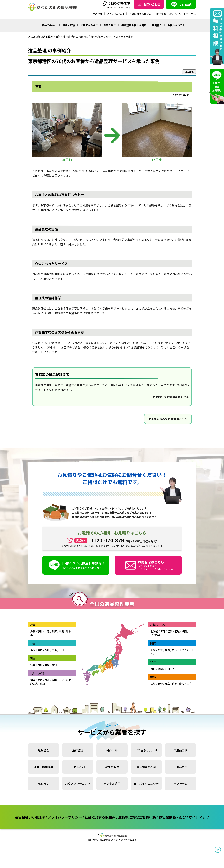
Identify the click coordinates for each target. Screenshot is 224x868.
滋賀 (33, 631)
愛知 (182, 684)
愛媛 (47, 665)
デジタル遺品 (112, 783)
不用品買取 (180, 767)
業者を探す (110, 25)
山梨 (153, 684)
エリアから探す (89, 25)
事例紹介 (157, 25)
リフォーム (181, 783)
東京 (189, 650)
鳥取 (33, 650)
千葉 (182, 650)
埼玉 (175, 650)
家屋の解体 (112, 767)
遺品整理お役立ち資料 (134, 25)
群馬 (167, 650)
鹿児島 (34, 684)
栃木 (160, 650)
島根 (40, 650)
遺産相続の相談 (146, 767)
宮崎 (69, 680)
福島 (158, 635)
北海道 (154, 631)
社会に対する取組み (140, 14)
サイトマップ (199, 817)
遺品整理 (44, 750)
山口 (61, 650)
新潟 (153, 669)
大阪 (47, 631)
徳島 (33, 665)
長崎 (47, 680)
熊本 (54, 680)
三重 (189, 684)
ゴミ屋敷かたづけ (146, 750)
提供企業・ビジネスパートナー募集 (176, 14)
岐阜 (167, 684)
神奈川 (154, 654)
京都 (40, 631)
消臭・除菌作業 (44, 767)
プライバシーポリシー (65, 817)
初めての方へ (49, 25)
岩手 (170, 631)
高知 (54, 665)
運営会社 (97, 14)
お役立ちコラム (176, 25)
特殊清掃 (112, 750)
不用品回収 (180, 750)
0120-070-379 (115, 4)
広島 (54, 650)
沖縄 (42, 684)
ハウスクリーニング (78, 783)
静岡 (175, 684)
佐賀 (40, 680)
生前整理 (78, 750)
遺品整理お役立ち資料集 (137, 817)
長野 (160, 684)
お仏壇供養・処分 (172, 817)
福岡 (33, 680)
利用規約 (38, 817)
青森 (163, 631)
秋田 (184, 631)
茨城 (153, 650)
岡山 (47, 650)
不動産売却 (78, 767)
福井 (175, 669)
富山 (160, 669)
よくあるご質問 (116, 14)
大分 (61, 680)
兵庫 (54, 631)
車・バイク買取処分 (146, 783)
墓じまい (44, 783)
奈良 (61, 631)
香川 (40, 665)
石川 (167, 669)
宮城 (177, 631)
